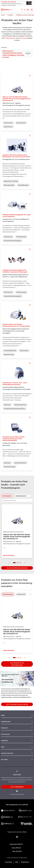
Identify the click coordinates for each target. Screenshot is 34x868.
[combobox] (17, 500)
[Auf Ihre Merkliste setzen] (30, 76)
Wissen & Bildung (7, 753)
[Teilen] (25, 10)
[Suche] (22, 10)
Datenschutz (25, 862)
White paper (5, 734)
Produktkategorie (10, 38)
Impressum (9, 862)
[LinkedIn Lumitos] (17, 837)
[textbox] (17, 500)
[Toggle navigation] (32, 10)
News (3, 715)
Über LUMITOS (16, 848)
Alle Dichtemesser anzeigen (17, 568)
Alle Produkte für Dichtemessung (17, 664)
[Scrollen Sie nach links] (28, 496)
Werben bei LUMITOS (16, 844)
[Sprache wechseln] (28, 10)
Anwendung (23, 38)
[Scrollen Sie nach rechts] (30, 496)
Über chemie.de (17, 851)
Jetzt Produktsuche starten (17, 704)
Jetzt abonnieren (17, 787)
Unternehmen (6, 722)
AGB (17, 862)
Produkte (4, 728)
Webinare (4, 741)
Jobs (3, 747)
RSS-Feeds (4, 760)
